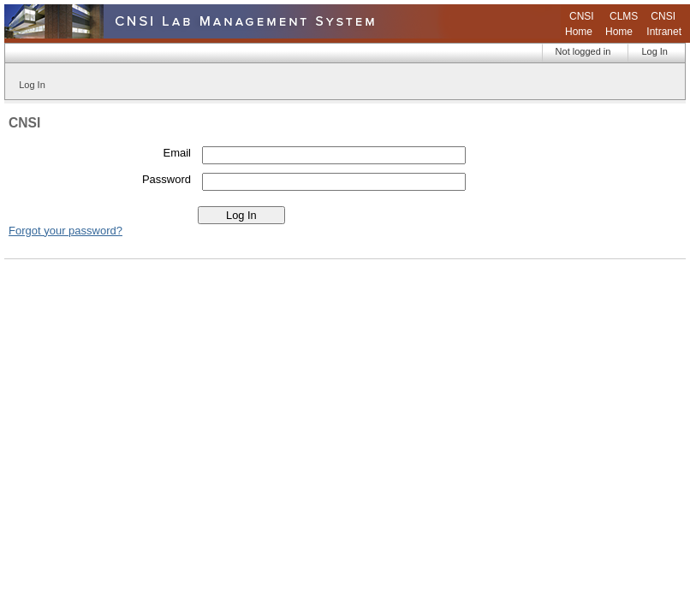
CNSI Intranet (664, 24)
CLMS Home (622, 24)
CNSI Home (580, 24)
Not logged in (583, 51)
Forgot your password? (65, 231)
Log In (654, 51)
